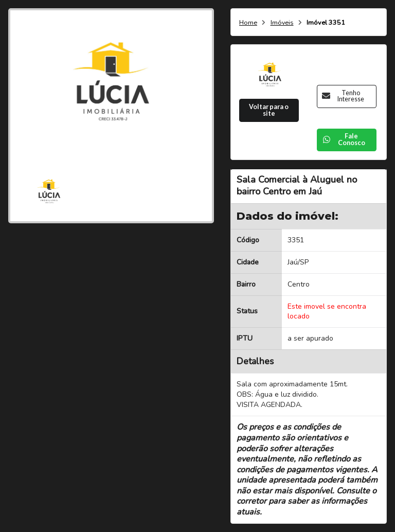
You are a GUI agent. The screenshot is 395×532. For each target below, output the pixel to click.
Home (248, 23)
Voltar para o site (269, 110)
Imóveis (282, 23)
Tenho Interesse (343, 96)
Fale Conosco (344, 139)
